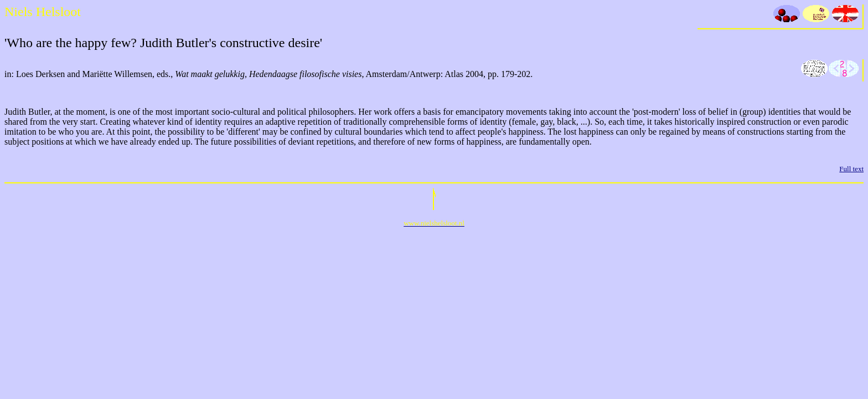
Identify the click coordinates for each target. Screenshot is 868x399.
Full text (851, 169)
